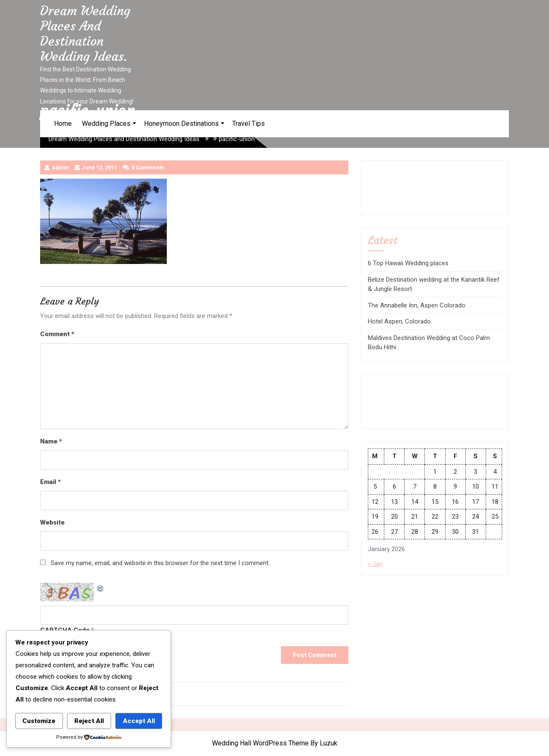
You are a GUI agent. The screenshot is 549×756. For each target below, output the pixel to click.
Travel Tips (249, 124)
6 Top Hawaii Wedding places (408, 263)
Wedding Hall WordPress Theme (260, 743)
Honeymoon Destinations (181, 124)
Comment (57, 334)
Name (51, 441)
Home (63, 124)
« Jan (375, 564)
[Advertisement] (406, 186)
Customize (39, 721)
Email (50, 482)
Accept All (139, 721)
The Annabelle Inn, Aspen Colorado (417, 305)
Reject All (89, 721)
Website (52, 522)
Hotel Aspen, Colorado (399, 321)
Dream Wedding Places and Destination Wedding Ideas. (85, 34)
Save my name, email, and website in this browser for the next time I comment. (160, 563)
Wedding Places (106, 124)
